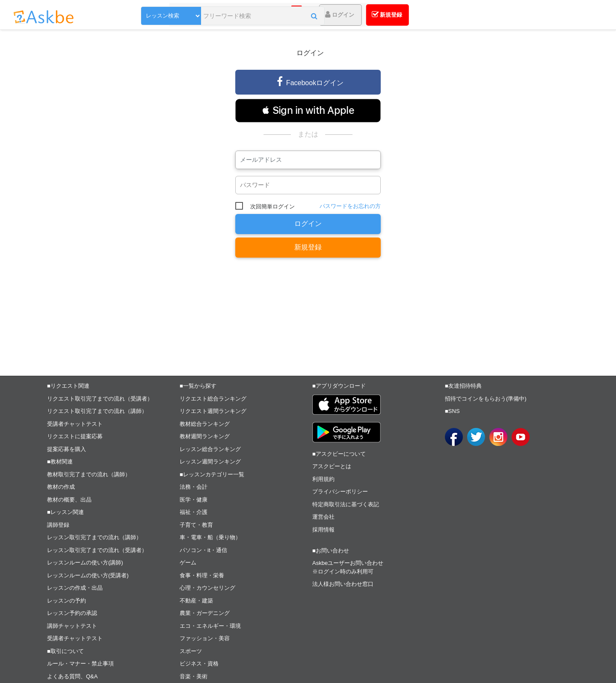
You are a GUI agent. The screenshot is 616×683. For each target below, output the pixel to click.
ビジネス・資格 (199, 664)
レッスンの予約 (67, 601)
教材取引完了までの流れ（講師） (89, 474)
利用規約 (323, 479)
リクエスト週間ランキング (213, 411)
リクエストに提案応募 (75, 436)
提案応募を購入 (67, 449)
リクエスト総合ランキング (213, 399)
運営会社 (323, 517)
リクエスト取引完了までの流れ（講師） (97, 411)
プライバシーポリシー (340, 491)
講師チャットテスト (72, 626)
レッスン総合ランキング (210, 449)
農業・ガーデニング (205, 613)
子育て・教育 (196, 525)
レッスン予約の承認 (72, 613)
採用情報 (323, 530)
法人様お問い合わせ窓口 (343, 584)
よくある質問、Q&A (72, 676)
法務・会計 (194, 487)
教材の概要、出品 (69, 500)
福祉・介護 (194, 512)
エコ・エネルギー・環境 (210, 626)
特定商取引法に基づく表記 (346, 504)
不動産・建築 (196, 601)
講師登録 (58, 525)
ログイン (308, 224)
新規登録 (308, 247)
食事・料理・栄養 (202, 575)
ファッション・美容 (205, 638)
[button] (314, 16)
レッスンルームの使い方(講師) (85, 563)
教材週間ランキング (205, 436)
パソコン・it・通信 (203, 550)
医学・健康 (194, 500)
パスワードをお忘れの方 (350, 206)
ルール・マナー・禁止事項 (80, 664)
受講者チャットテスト (75, 424)
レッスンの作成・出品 (75, 588)
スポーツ (191, 651)
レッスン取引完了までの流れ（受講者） (97, 550)
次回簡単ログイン (272, 206)
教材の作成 (61, 487)
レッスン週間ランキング (210, 462)
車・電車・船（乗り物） (210, 537)
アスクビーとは (332, 466)
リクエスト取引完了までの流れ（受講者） (100, 399)
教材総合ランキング (205, 424)
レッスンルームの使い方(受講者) (88, 575)
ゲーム (188, 563)
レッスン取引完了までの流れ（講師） (94, 537)
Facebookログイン (310, 81)
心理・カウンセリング (207, 588)
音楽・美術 (194, 676)
